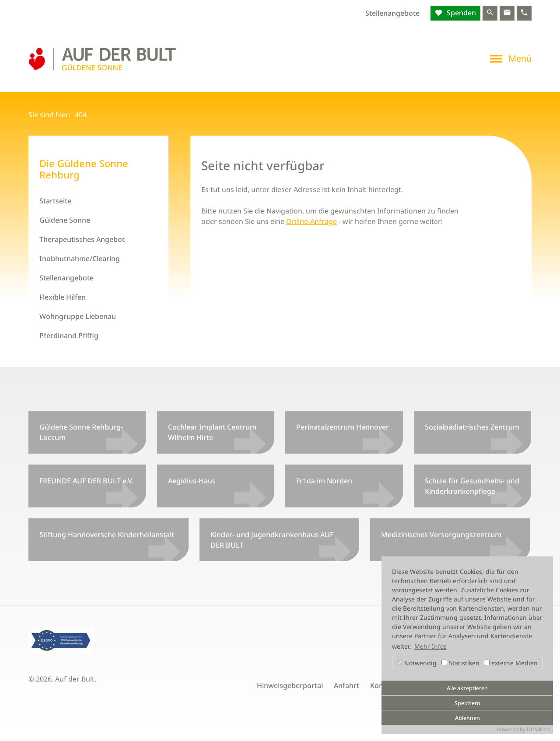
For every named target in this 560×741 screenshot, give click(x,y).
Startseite (55, 201)
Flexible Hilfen (63, 297)
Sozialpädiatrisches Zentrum (472, 427)
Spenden (460, 13)
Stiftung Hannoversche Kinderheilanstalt (107, 535)
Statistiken (460, 663)
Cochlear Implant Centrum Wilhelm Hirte (212, 432)
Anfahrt (346, 685)
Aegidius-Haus (192, 481)
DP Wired (538, 729)
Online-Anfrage (311, 221)
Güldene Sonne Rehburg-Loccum (81, 432)
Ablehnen (467, 718)
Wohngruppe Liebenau (78, 316)
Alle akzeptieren (467, 688)
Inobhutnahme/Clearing (80, 259)
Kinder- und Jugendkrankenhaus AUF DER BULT (272, 540)
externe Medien (511, 663)
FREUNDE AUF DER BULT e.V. (86, 481)
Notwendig (417, 663)
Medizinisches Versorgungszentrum (441, 535)
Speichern (467, 703)
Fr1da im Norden (324, 481)
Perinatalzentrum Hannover (343, 427)
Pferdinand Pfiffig (69, 336)
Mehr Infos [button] (430, 646)
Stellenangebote (392, 13)
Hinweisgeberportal (290, 685)
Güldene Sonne (65, 220)
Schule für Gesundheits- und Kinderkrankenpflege (472, 486)
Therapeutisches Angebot (82, 239)
